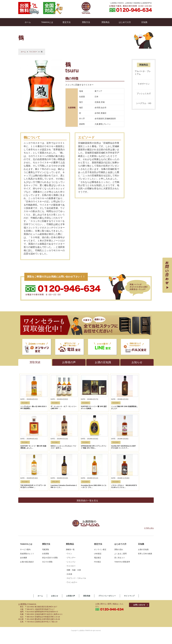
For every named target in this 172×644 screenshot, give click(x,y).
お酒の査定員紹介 (27, 523)
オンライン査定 (100, 511)
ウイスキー (33, 52)
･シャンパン (71, 523)
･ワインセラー (72, 544)
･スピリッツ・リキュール (76, 540)
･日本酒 (69, 536)
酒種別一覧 (70, 511)
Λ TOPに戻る (149, 490)
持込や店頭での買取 (50, 519)
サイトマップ (129, 558)
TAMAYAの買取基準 (122, 523)
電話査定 (98, 519)
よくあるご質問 (120, 515)
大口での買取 (47, 523)
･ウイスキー (71, 528)
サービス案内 (25, 511)
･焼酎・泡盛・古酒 (73, 532)
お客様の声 (71, 558)
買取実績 (87, 558)
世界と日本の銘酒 (145, 515)
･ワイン (69, 515)
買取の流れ (119, 511)
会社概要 (24, 519)
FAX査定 (97, 523)
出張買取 (46, 515)
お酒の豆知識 (143, 511)
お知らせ (55, 558)
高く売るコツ (120, 519)
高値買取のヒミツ (27, 515)
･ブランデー (71, 519)
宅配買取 (46, 511)
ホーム (23, 52)
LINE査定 (98, 515)
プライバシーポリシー (107, 558)
